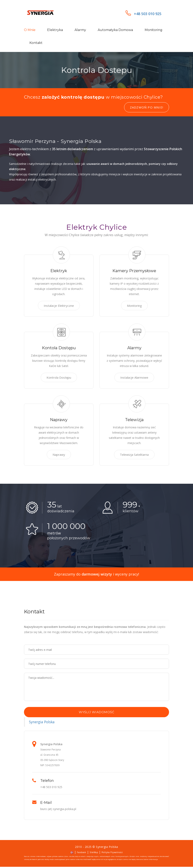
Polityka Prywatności (112, 854)
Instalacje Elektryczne (59, 307)
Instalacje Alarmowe (134, 379)
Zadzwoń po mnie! (147, 108)
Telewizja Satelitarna (134, 456)
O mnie (30, 30)
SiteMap (94, 854)
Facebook (81, 854)
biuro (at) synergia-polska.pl (58, 810)
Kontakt (36, 43)
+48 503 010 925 (143, 14)
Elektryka (55, 30)
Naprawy (59, 456)
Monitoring (154, 30)
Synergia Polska (42, 723)
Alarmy (80, 30)
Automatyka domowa (115, 30)
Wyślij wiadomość (96, 713)
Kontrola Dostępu (59, 379)
